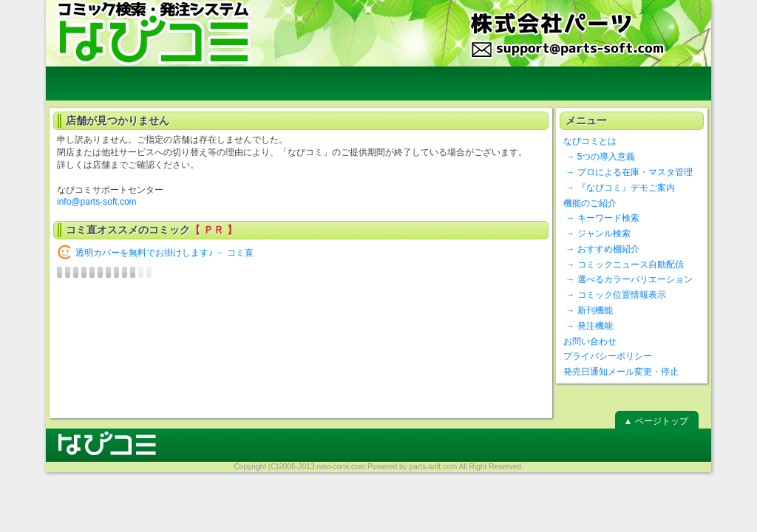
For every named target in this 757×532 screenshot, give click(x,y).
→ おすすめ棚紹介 (601, 249)
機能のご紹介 (590, 203)
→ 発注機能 (588, 326)
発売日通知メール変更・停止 (621, 372)
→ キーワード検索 (601, 218)
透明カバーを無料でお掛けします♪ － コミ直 (164, 253)
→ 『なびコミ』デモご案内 (619, 188)
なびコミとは (590, 141)
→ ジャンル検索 (597, 233)
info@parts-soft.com (97, 202)
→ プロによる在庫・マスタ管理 (628, 172)
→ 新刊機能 (588, 310)
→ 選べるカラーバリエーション (628, 279)
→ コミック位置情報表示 (615, 295)
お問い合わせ (590, 341)
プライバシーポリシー (608, 356)
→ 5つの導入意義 (599, 157)
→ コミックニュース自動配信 (624, 265)
